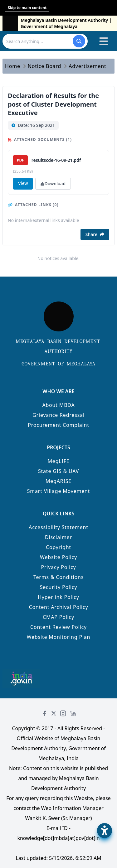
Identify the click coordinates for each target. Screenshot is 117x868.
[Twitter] (54, 713)
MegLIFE (59, 461)
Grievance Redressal (58, 415)
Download (53, 183)
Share (95, 234)
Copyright (58, 547)
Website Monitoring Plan (59, 637)
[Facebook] (44, 713)
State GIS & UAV (58, 471)
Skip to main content (27, 8)
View (23, 183)
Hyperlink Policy (58, 597)
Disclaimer (58, 537)
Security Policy (59, 587)
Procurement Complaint (58, 425)
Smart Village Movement (59, 491)
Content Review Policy (58, 627)
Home (13, 66)
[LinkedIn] (73, 713)
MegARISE (58, 481)
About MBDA (58, 405)
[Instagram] (63, 713)
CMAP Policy (58, 617)
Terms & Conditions (58, 577)
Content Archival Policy (59, 607)
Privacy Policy (58, 567)
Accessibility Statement (58, 527)
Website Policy (58, 557)
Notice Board (44, 66)
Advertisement (87, 66)
